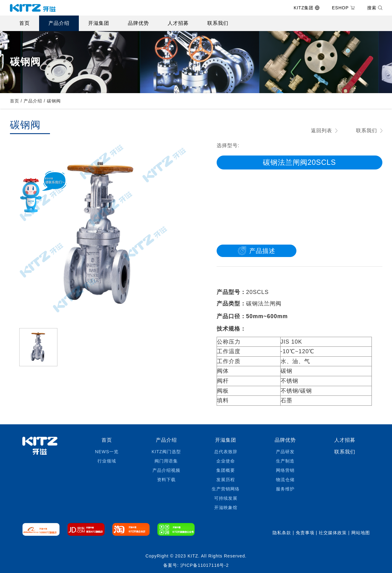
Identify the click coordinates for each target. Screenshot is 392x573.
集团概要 (226, 470)
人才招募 (178, 23)
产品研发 (285, 452)
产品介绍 (59, 23)
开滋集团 (99, 23)
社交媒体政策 (333, 533)
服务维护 (285, 489)
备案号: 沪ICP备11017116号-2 (196, 565)
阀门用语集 (166, 461)
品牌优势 (138, 23)
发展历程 (226, 480)
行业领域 (107, 461)
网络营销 (285, 470)
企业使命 (226, 461)
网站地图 (361, 533)
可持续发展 (226, 498)
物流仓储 (285, 480)
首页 (25, 23)
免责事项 (305, 533)
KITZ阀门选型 (166, 452)
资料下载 (166, 480)
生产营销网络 (226, 489)
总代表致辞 (226, 452)
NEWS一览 (107, 452)
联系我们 (218, 23)
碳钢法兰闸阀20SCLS (300, 162)
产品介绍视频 (166, 470)
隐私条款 (282, 533)
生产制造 (285, 461)
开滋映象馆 (226, 508)
